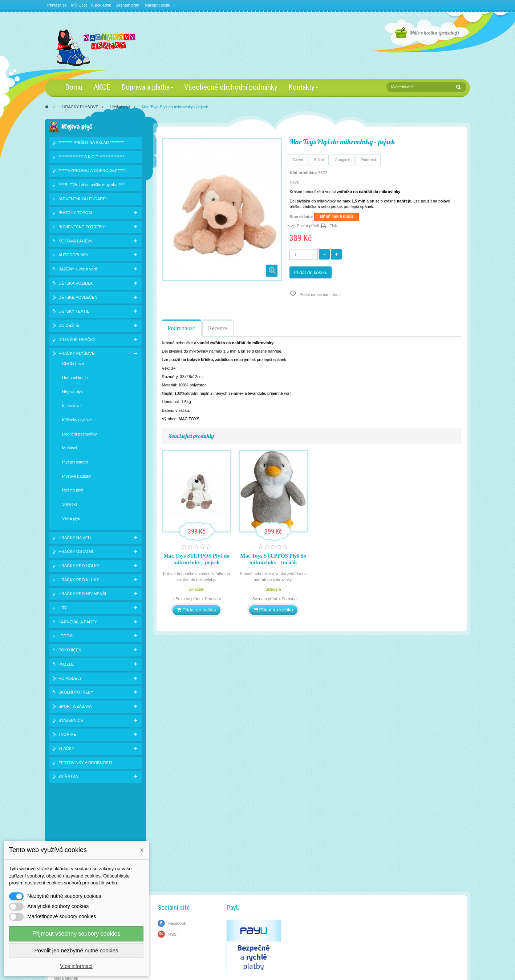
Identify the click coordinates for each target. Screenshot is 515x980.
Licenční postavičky (79, 435)
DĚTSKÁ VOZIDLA (76, 284)
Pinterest (368, 160)
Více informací (76, 966)
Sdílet (319, 160)
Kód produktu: (303, 173)
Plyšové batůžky (76, 477)
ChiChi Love (73, 365)
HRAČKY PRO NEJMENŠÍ (82, 595)
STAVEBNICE (71, 722)
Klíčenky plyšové (77, 421)
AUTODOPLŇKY (74, 256)
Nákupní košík (158, 5)
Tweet (298, 160)
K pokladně (101, 5)
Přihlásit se (57, 5)
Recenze (218, 328)
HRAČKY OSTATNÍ (76, 553)
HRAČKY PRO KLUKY (79, 581)
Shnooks (70, 506)
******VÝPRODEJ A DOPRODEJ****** (92, 172)
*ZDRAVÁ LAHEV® (76, 242)
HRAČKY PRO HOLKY (79, 567)
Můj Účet (79, 5)
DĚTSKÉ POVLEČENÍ (78, 298)
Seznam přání (128, 5)
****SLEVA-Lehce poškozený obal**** (92, 186)
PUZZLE (66, 665)
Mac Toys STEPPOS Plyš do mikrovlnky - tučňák (273, 559)
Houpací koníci (75, 379)
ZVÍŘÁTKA (68, 778)
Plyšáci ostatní (75, 463)
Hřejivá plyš (120, 107)
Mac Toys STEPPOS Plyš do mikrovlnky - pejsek (196, 559)
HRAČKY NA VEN (75, 539)
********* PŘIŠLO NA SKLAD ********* (91, 144)
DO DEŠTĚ (69, 327)
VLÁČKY (66, 750)
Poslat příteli (308, 226)
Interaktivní (72, 407)
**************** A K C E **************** (91, 158)
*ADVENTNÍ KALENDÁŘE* (83, 200)
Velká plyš (71, 519)
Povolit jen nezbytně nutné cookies (76, 950)
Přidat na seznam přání (319, 294)
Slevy (59, 839)
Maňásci (70, 449)
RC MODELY (70, 679)
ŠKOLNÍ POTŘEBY (76, 694)
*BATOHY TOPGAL (76, 214)
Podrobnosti (182, 328)
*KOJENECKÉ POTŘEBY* (82, 228)
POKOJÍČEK (70, 651)
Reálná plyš (72, 491)
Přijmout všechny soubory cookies (76, 934)
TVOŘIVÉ (67, 736)
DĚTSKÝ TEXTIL (74, 313)
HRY (63, 609)
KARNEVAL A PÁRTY (78, 623)
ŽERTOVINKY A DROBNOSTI (85, 764)
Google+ (342, 160)
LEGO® (66, 637)
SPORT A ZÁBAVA (75, 708)
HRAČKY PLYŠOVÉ (80, 107)
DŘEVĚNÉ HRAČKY (77, 341)
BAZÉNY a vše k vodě (78, 270)
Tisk (333, 226)
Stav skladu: (301, 217)
